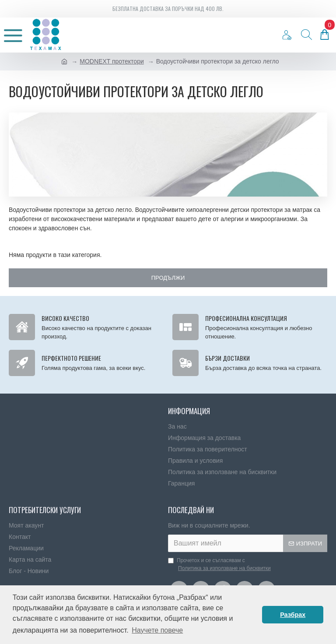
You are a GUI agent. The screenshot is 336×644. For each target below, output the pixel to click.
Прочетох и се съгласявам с (220, 565)
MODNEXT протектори (112, 61)
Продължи (168, 278)
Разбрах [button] (293, 615)
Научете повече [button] (157, 630)
